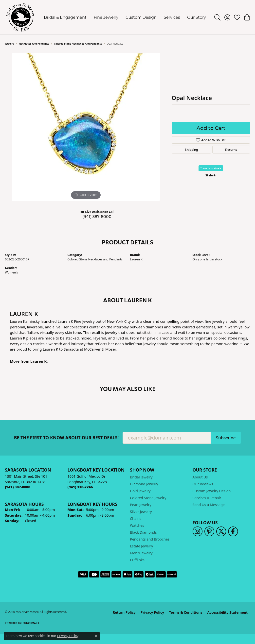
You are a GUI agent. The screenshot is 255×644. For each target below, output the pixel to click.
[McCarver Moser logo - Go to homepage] (20, 17)
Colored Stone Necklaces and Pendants (78, 44)
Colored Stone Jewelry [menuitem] (148, 498)
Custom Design (141, 17)
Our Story (197, 17)
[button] (217, 17)
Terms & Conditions (186, 612)
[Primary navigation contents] (125, 17)
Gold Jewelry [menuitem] (140, 491)
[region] (86, 127)
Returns (231, 150)
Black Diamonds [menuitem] (143, 532)
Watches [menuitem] (137, 525)
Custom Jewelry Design (212, 491)
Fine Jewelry (106, 17)
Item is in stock (211, 168)
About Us (200, 477)
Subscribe (226, 438)
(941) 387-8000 (97, 216)
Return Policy (124, 612)
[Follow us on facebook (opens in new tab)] (233, 531)
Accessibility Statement (227, 612)
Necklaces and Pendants (34, 44)
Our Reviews (203, 484)
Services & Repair (207, 498)
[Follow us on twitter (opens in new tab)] (221, 531)
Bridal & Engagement (65, 17)
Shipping (191, 150)
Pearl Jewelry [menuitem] (141, 505)
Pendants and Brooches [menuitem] (150, 539)
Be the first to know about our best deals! (66, 438)
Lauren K (136, 259)
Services (172, 17)
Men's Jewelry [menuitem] (141, 553)
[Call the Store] (18, 487)
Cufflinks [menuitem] (137, 560)
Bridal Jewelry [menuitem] (141, 477)
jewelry (9, 44)
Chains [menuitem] (136, 518)
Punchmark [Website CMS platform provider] (31, 623)
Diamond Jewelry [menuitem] (144, 484)
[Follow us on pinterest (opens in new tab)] (209, 531)
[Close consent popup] (96, 636)
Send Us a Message (209, 505)
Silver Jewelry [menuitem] (141, 512)
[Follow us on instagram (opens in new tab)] (198, 531)
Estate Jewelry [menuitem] (141, 546)
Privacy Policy (152, 612)
